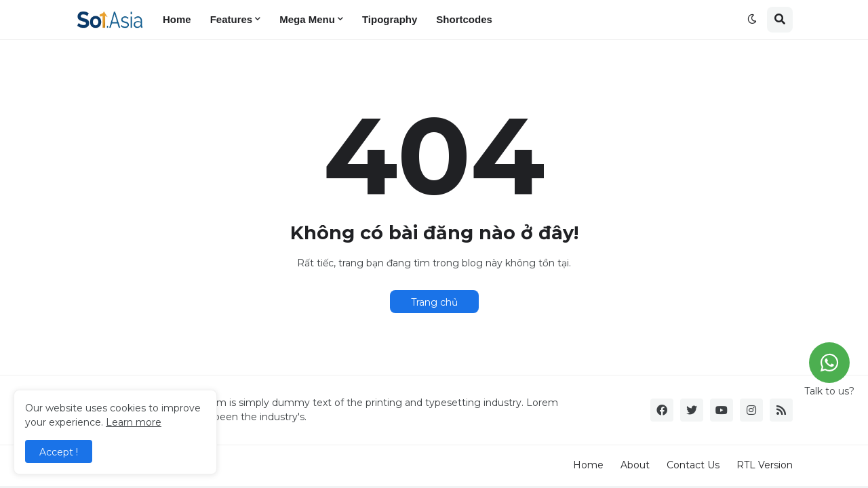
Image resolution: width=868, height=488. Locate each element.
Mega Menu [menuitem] (307, 19)
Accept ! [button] (59, 452)
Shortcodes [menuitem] (464, 19)
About (635, 465)
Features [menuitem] (232, 19)
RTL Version (765, 465)
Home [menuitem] (177, 19)
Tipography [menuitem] (390, 19)
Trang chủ (434, 302)
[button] (752, 20)
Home (588, 465)
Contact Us (693, 465)
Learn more (134, 422)
